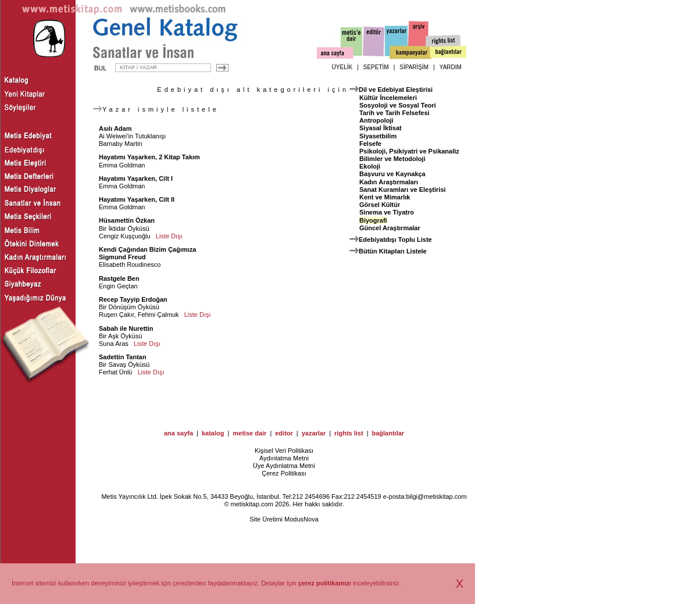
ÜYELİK (342, 67)
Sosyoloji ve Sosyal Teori (398, 105)
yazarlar (314, 433)
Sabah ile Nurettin (126, 328)
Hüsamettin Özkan (127, 220)
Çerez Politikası (284, 473)
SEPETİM (376, 67)
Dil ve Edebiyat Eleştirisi (396, 90)
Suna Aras (114, 344)
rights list (349, 433)
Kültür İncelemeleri (388, 98)
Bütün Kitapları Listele (393, 251)
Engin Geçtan (118, 286)
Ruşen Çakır (117, 314)
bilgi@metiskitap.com (436, 496)
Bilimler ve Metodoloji (392, 159)
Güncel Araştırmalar (390, 228)
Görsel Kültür (380, 205)
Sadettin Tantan (123, 357)
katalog (213, 433)
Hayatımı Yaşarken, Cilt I (136, 178)
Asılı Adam (115, 128)
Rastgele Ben (119, 278)
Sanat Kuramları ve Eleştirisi (403, 190)
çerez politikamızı (325, 583)
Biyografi (373, 220)
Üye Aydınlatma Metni (284, 466)
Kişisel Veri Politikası (284, 451)
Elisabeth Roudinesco (130, 265)
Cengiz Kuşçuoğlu (125, 236)
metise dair (249, 433)
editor (284, 433)
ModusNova (301, 519)
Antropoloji (376, 120)
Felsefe (370, 144)
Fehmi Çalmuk (158, 314)
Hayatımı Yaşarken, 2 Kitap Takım (149, 157)
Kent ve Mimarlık (385, 197)
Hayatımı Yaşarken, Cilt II (137, 199)
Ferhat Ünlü (115, 372)
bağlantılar (388, 433)
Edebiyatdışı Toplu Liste (395, 240)
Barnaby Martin (121, 144)
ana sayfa (178, 433)
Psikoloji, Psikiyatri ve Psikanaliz (409, 151)
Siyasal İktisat (381, 128)
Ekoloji (370, 166)
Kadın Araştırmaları (389, 182)
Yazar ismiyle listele (156, 109)
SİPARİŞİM (414, 67)
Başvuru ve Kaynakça (392, 174)
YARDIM (451, 67)
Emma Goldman (122, 165)
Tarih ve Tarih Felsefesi (394, 113)
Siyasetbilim (378, 136)
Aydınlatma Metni (284, 458)
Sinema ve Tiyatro (387, 212)
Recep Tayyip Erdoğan (133, 299)
